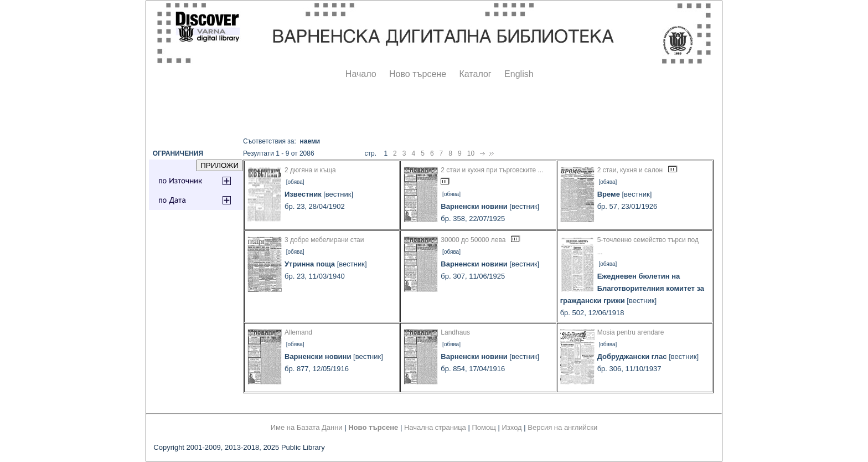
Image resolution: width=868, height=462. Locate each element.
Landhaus (455, 332)
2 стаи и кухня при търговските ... (492, 170)
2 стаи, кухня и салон (630, 170)
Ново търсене (418, 74)
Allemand (298, 332)
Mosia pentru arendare (631, 332)
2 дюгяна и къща (310, 170)
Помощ (484, 427)
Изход (512, 427)
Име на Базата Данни (307, 427)
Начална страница (435, 427)
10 (471, 153)
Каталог (475, 74)
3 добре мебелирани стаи (324, 240)
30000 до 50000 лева (473, 240)
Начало (361, 74)
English (519, 74)
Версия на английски (562, 427)
